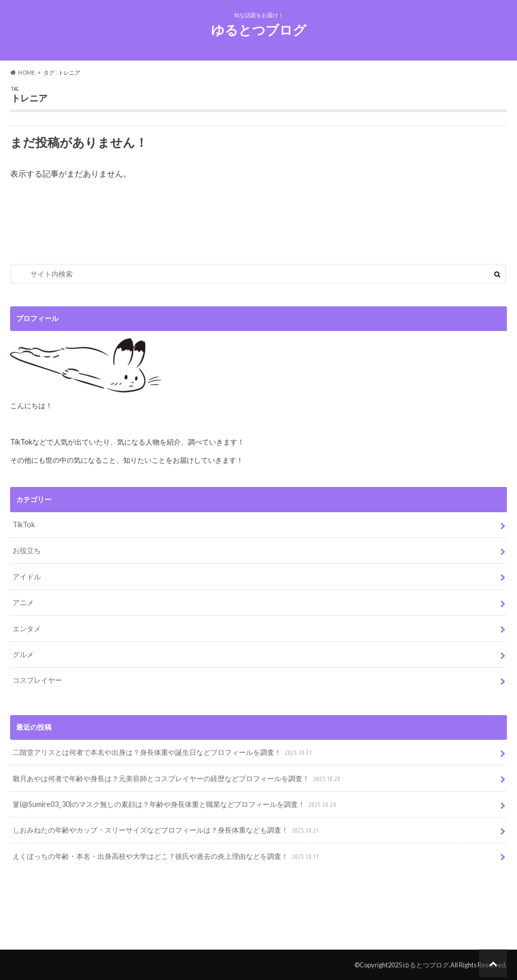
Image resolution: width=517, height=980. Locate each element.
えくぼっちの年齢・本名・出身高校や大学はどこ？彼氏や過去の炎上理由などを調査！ (167, 857)
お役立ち (27, 550)
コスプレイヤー (37, 680)
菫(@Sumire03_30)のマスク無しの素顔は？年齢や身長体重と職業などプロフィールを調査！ (175, 805)
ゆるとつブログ (259, 30)
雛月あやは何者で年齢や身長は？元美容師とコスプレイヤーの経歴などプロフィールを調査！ (177, 779)
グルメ (23, 654)
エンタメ (27, 629)
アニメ (23, 602)
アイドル (27, 577)
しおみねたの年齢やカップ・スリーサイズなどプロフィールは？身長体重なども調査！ (167, 830)
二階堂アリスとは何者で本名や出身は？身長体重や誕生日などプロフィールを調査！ (163, 753)
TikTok (24, 525)
